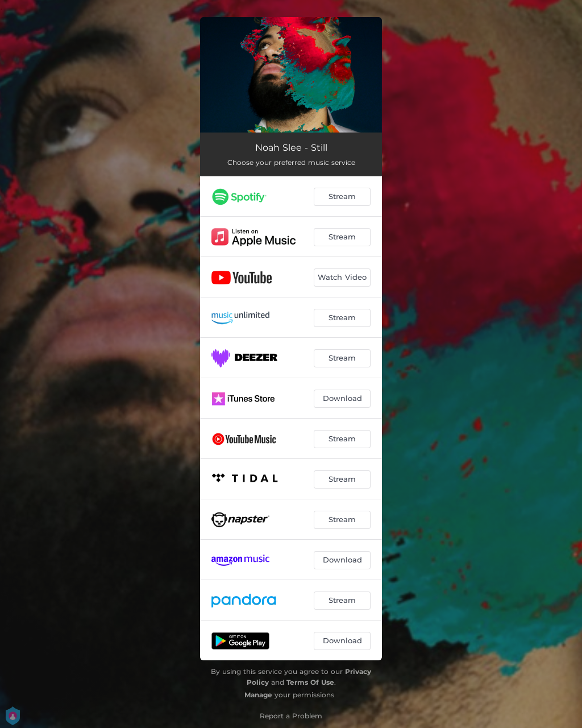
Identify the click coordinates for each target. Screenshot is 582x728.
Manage (258, 695)
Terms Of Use (310, 682)
